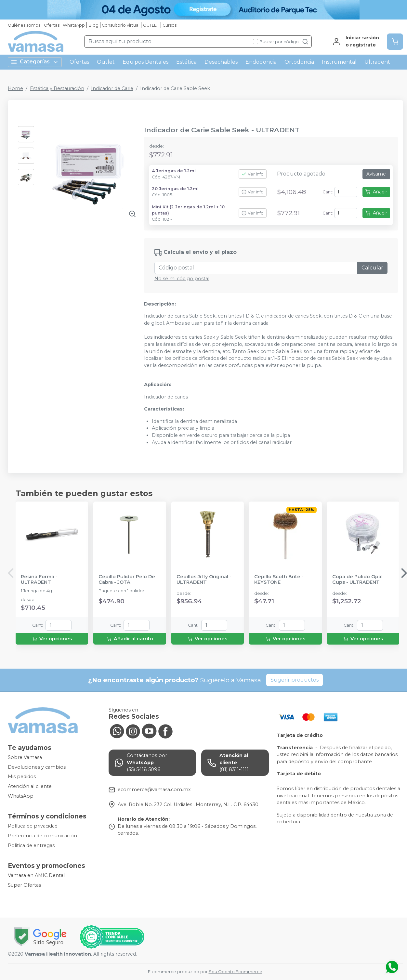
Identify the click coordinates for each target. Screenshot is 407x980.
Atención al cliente (30, 786)
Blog (93, 25)
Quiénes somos (24, 25)
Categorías (35, 62)
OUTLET (151, 25)
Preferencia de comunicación (42, 836)
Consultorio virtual (121, 25)
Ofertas (52, 25)
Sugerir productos (295, 680)
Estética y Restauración (57, 88)
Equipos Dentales (145, 62)
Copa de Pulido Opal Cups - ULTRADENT (357, 580)
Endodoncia (261, 62)
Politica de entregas (31, 845)
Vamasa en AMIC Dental (36, 875)
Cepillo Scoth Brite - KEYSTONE (279, 580)
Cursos (170, 25)
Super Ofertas (24, 885)
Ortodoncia (299, 62)
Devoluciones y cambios (37, 767)
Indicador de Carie (112, 88)
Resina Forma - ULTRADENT (39, 580)
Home (15, 88)
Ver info (253, 174)
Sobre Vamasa (25, 757)
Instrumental (339, 62)
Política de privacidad (33, 826)
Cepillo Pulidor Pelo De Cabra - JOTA (127, 580)
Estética (186, 62)
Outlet (106, 62)
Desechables (221, 62)
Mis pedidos (22, 777)
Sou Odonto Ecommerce (236, 972)
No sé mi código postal (182, 279)
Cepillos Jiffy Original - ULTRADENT (204, 580)
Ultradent (377, 62)
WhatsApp (74, 25)
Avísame (376, 174)
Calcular (372, 268)
